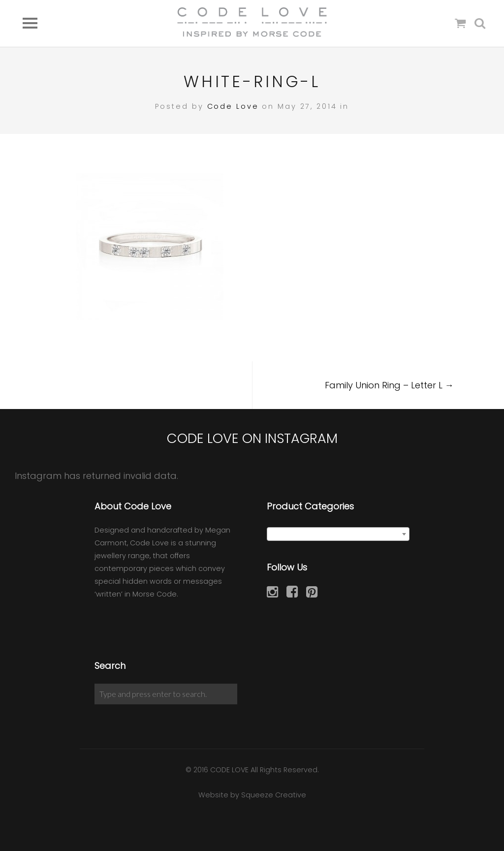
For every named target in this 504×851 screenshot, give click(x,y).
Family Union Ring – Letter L (389, 385)
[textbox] (338, 535)
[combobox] (338, 534)
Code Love (233, 106)
